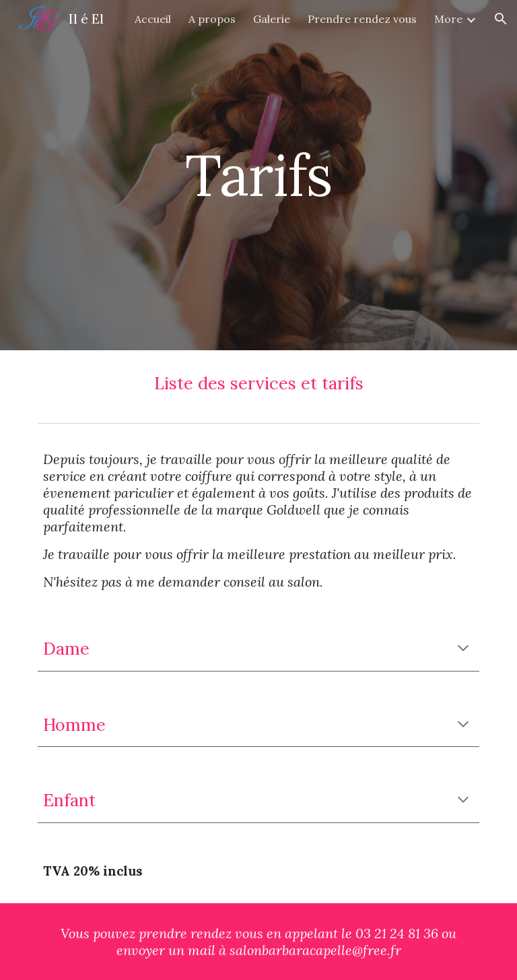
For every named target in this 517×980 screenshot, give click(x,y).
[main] (258, 175)
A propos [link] (212, 19)
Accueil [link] (153, 19)
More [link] (448, 19)
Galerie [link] (272, 19)
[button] (501, 19)
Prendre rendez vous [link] (362, 19)
